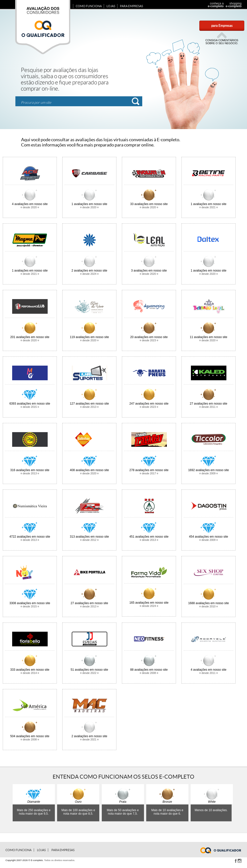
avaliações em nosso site (30, 204)
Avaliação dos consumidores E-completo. (43, 27)
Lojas (111, 6)
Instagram (240, 861)
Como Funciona (89, 6)
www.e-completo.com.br (224, 850)
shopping (233, 5)
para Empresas (222, 26)
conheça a (214, 5)
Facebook (236, 861)
